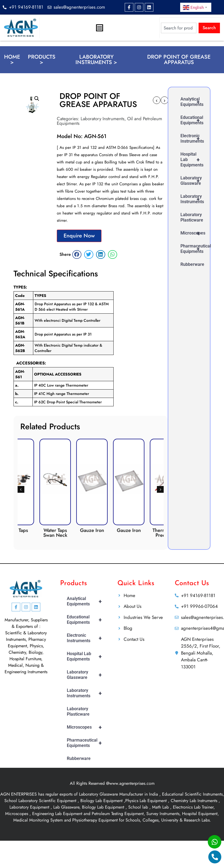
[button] (37, 99)
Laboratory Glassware (192, 181)
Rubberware (192, 264)
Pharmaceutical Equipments (192, 249)
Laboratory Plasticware (192, 217)
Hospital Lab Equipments (192, 160)
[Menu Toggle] (100, 28)
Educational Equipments (192, 120)
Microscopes (192, 233)
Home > (12, 60)
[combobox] (179, 28)
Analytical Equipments (192, 102)
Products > (42, 60)
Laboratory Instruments (103, 119)
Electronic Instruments (192, 139)
